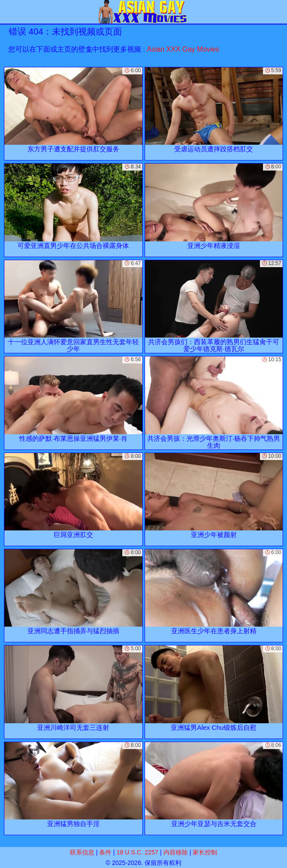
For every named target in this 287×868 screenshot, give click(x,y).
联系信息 (82, 852)
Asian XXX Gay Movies (183, 49)
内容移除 (176, 852)
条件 (105, 852)
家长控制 (205, 852)
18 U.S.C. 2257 (138, 852)
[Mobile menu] (8, 12)
